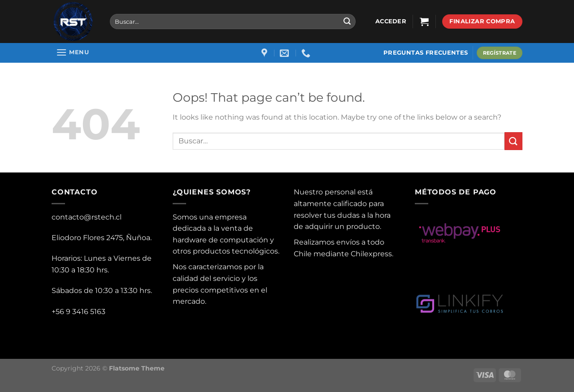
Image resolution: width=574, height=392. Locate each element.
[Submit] (347, 22)
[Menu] (72, 52)
